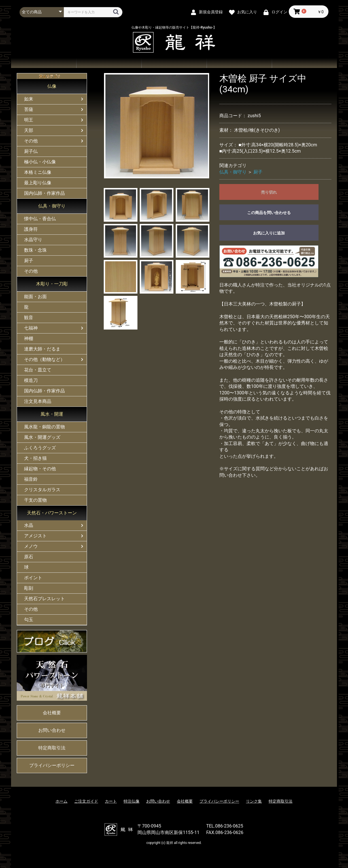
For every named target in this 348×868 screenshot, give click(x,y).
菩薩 (29, 109)
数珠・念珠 (35, 250)
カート (111, 801)
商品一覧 (109, 63)
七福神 (31, 328)
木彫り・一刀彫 (52, 284)
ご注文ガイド (174, 63)
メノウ (31, 546)
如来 (29, 99)
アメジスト (35, 536)
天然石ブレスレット (44, 599)
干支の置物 (35, 500)
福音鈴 (31, 479)
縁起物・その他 (40, 469)
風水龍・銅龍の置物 (44, 427)
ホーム (44, 63)
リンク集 (254, 801)
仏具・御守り (52, 206)
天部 (29, 130)
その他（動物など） (44, 359)
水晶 (29, 525)
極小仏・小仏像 (40, 162)
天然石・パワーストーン (52, 513)
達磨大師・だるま (42, 349)
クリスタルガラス (42, 490)
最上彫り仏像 (38, 183)
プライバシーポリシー (52, 765)
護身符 (31, 229)
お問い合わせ (239, 63)
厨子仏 (31, 151)
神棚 (29, 338)
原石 (29, 557)
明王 (29, 120)
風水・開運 (52, 414)
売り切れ (269, 192)
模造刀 (31, 380)
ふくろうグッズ (40, 448)
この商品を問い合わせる (269, 213)
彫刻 (29, 588)
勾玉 (29, 620)
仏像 (52, 86)
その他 (31, 141)
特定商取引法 (52, 748)
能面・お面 (35, 297)
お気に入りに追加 (269, 233)
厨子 (29, 261)
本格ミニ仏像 (38, 172)
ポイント (33, 578)
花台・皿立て (38, 370)
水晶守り (33, 240)
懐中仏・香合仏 (40, 219)
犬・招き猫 (35, 458)
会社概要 (304, 63)
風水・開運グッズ (42, 437)
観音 (29, 318)
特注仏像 (131, 801)
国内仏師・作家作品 (44, 193)
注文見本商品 (38, 401)
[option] (157, 126)
